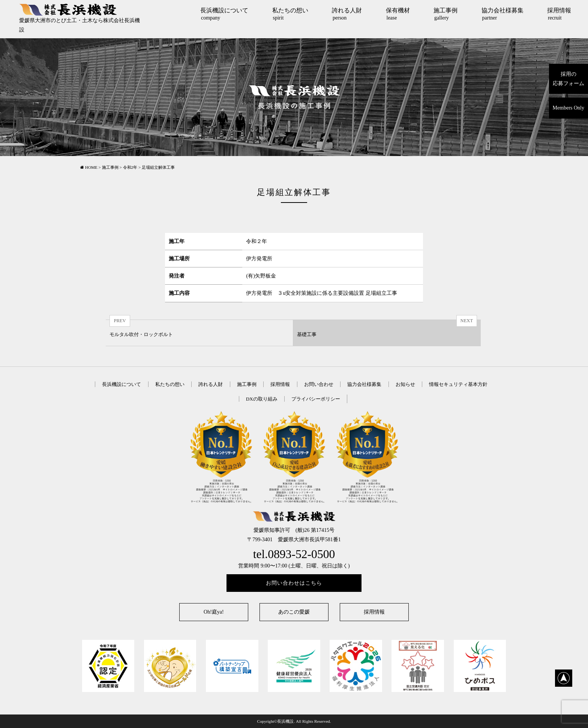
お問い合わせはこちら (294, 583)
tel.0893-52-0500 (294, 554)
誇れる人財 (347, 14)
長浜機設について (224, 14)
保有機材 (398, 14)
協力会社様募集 (502, 14)
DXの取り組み (262, 399)
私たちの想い (290, 14)
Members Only (568, 108)
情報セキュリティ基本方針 (458, 384)
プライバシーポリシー (316, 399)
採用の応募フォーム (568, 79)
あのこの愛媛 (294, 612)
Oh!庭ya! (214, 612)
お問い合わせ (319, 384)
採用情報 (559, 14)
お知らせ (405, 384)
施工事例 (445, 14)
